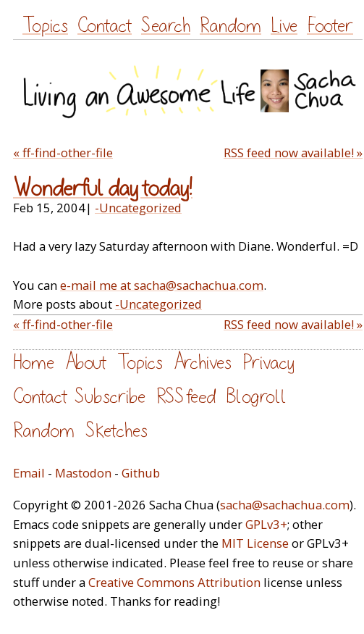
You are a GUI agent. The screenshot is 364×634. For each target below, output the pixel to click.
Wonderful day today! (103, 188)
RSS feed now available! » (293, 153)
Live (284, 26)
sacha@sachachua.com (285, 505)
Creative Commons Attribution (174, 582)
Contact (105, 26)
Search (166, 26)
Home (34, 363)
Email (29, 473)
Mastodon (83, 473)
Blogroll (257, 397)
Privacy (268, 363)
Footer (330, 26)
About (86, 363)
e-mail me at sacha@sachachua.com (162, 285)
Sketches (117, 431)
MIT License (255, 543)
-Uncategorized (138, 208)
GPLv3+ (266, 524)
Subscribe (110, 397)
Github (141, 473)
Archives (203, 363)
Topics (45, 26)
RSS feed (186, 397)
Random (230, 26)
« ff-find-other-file (63, 153)
